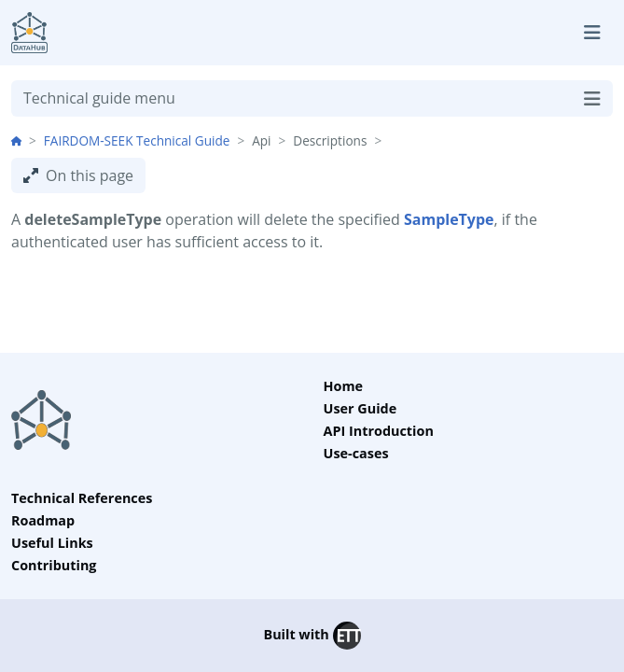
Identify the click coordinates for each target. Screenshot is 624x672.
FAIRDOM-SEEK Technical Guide (137, 140)
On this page (78, 175)
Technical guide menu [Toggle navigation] (312, 98)
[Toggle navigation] (592, 33)
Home (344, 386)
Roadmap (43, 520)
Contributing (54, 565)
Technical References (82, 498)
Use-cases (356, 453)
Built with (312, 636)
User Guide (361, 408)
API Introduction (379, 431)
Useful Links (52, 543)
